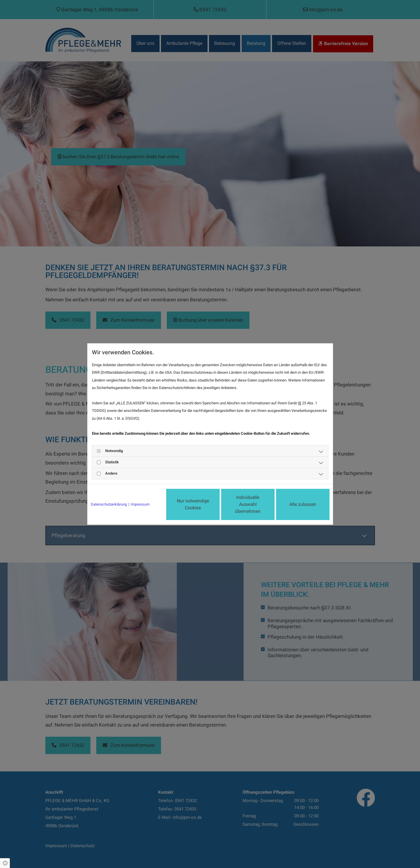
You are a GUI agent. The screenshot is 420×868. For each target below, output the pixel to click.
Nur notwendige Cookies (193, 504)
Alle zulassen (303, 504)
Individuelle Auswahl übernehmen (248, 504)
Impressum (140, 504)
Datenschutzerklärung (109, 504)
